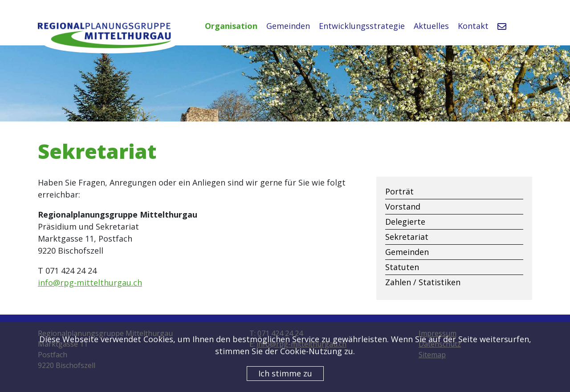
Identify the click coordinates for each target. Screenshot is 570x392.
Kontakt (473, 26)
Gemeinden (288, 26)
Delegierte (405, 222)
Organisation (231, 26)
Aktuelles (431, 26)
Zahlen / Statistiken (423, 282)
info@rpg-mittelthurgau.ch (90, 283)
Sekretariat (407, 237)
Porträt (399, 191)
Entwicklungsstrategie (362, 26)
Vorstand (403, 206)
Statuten (402, 267)
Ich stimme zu (285, 373)
